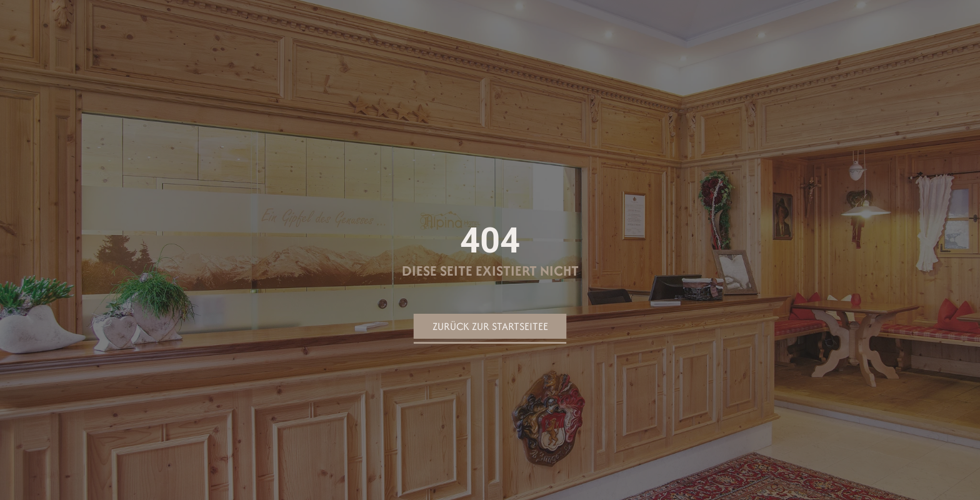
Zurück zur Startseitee (490, 326)
